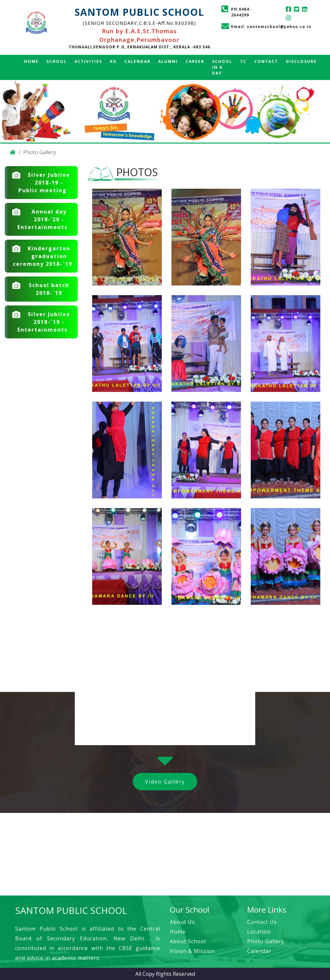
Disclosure (301, 61)
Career (195, 61)
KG (113, 61)
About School (188, 941)
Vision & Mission (192, 951)
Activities (88, 61)
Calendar (137, 61)
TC (243, 61)
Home (31, 61)
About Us (182, 922)
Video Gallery (165, 782)
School (57, 61)
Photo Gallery (266, 941)
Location (259, 932)
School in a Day (222, 67)
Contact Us (262, 922)
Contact (266, 61)
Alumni (168, 61)
